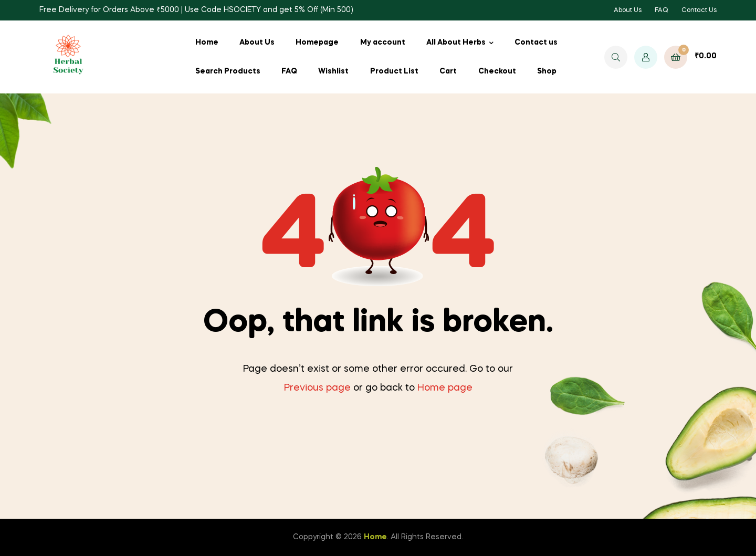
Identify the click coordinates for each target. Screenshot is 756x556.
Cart (448, 71)
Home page (445, 388)
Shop (547, 71)
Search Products (228, 71)
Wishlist (333, 71)
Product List (394, 71)
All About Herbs (456, 43)
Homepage (317, 43)
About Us (628, 11)
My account (383, 43)
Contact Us (699, 11)
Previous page (317, 388)
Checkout (497, 71)
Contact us (536, 43)
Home (207, 43)
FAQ (661, 11)
